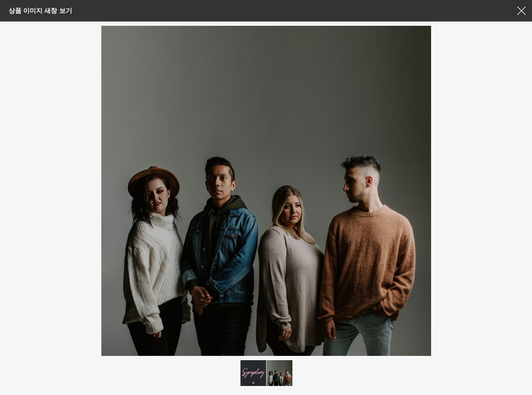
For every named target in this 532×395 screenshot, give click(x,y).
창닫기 (521, 11)
